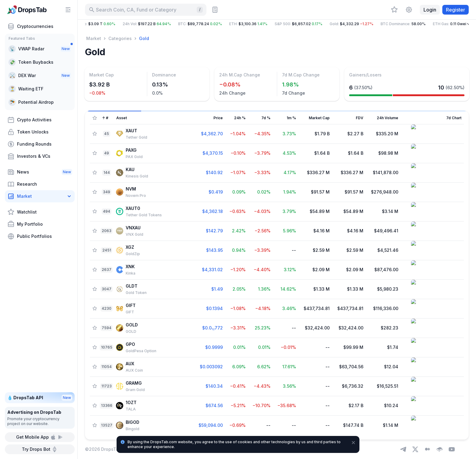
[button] (277, 24)
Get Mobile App (40, 437)
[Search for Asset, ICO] (146, 10)
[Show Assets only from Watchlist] (95, 118)
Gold (144, 38)
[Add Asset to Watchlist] (95, 134)
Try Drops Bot (40, 449)
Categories (120, 38)
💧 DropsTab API (40, 398)
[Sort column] (141, 118)
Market (94, 38)
